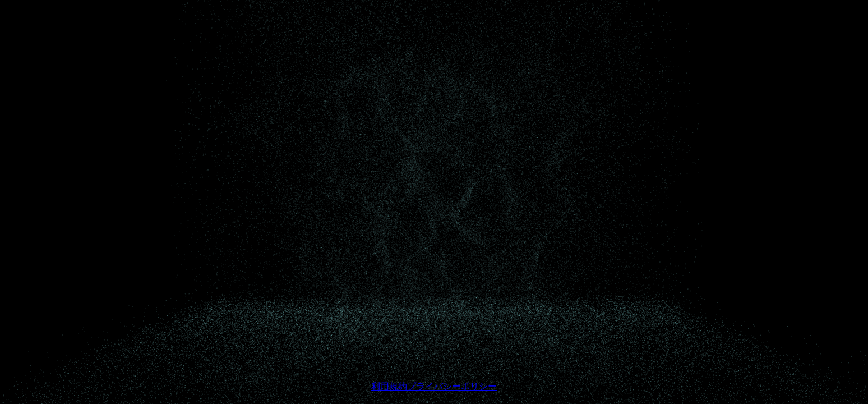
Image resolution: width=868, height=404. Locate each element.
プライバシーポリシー (452, 386)
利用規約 (389, 386)
